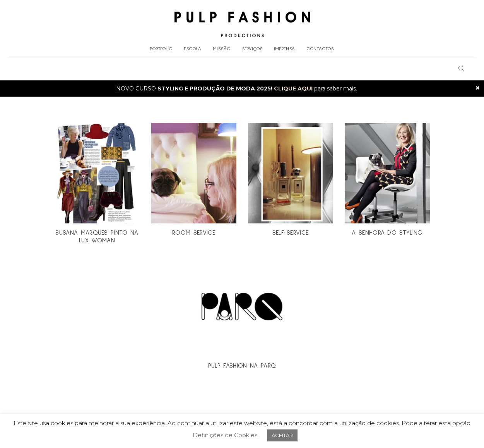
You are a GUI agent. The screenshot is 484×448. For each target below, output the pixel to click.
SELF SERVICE (291, 233)
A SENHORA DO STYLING (387, 233)
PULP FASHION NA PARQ (242, 366)
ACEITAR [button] (282, 435)
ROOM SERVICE (194, 233)
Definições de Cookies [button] (225, 435)
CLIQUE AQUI (293, 89)
